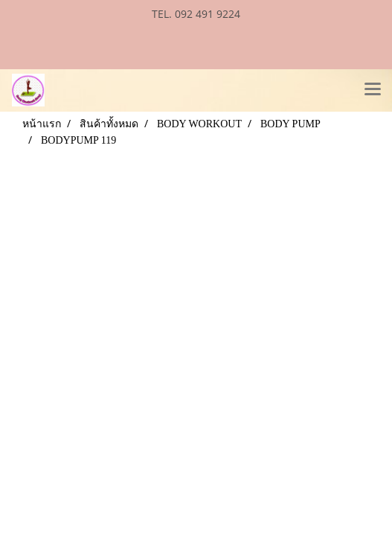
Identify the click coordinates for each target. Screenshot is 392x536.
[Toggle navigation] (373, 90)
